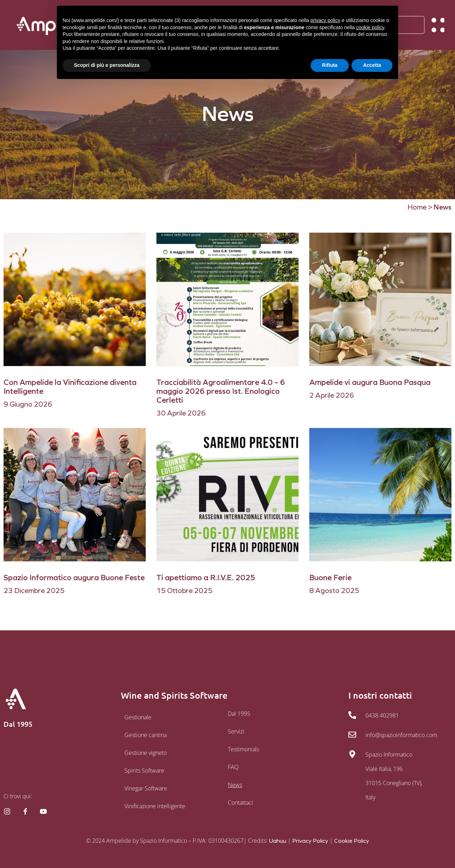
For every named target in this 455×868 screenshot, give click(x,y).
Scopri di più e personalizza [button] (107, 65)
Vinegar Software (146, 788)
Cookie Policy (352, 841)
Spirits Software (144, 771)
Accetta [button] (372, 65)
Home (417, 207)
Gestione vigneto (146, 753)
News (235, 785)
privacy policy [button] (325, 20)
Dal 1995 (239, 714)
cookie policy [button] (370, 27)
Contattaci (240, 803)
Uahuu (278, 841)
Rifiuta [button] (330, 65)
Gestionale (138, 717)
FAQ (233, 767)
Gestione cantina (146, 735)
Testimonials (243, 749)
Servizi (236, 731)
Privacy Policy (310, 841)
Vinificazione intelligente (155, 806)
